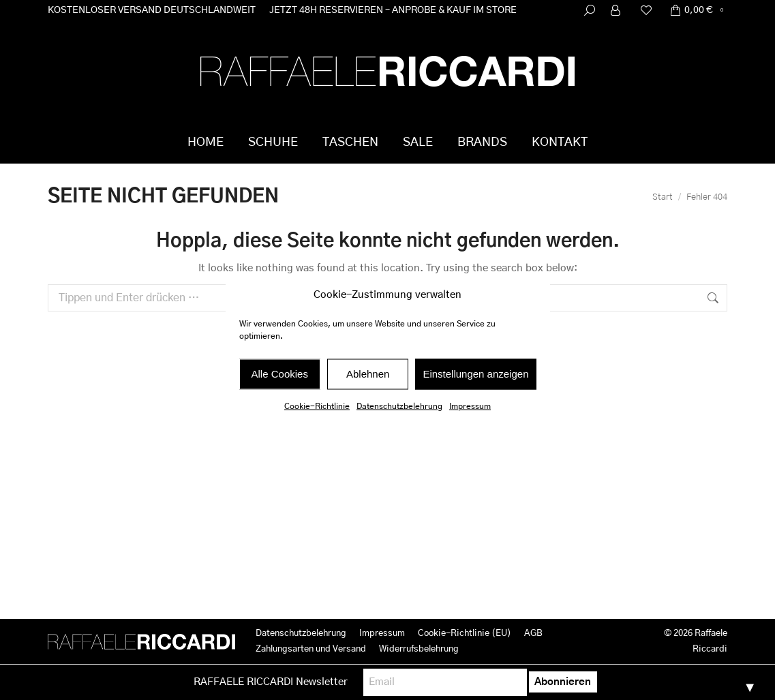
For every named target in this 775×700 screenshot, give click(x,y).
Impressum (470, 406)
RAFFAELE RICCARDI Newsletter (271, 682)
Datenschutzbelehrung (399, 406)
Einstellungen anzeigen (475, 374)
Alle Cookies (280, 374)
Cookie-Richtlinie (317, 406)
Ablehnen (368, 374)
